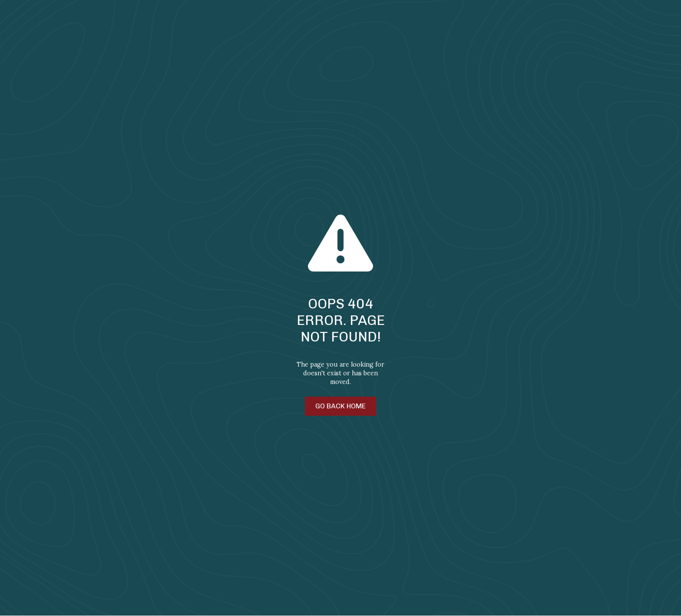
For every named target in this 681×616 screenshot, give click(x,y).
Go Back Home (340, 406)
